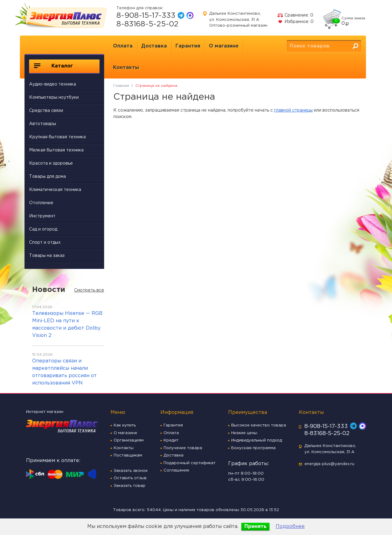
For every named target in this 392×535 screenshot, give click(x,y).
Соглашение (176, 470)
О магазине (224, 46)
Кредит (171, 440)
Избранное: (295, 22)
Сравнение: (295, 15)
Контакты (126, 68)
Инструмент (42, 216)
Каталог (53, 66)
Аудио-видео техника (53, 84)
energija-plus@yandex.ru (329, 464)
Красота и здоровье (51, 163)
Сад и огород (43, 229)
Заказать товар (130, 486)
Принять (255, 527)
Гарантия (188, 46)
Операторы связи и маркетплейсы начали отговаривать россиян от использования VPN (64, 372)
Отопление (41, 203)
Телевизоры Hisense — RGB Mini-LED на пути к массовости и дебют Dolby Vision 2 (67, 325)
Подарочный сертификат (190, 463)
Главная (121, 86)
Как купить (125, 425)
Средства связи (46, 111)
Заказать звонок (131, 471)
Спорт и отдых (45, 243)
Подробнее (290, 527)
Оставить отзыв (130, 478)
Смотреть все (89, 290)
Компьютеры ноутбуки (54, 97)
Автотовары (43, 124)
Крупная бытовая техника (57, 137)
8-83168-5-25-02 (147, 24)
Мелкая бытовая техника (56, 150)
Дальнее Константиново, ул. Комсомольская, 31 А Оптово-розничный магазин (238, 20)
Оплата (123, 46)
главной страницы (293, 110)
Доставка (154, 46)
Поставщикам (128, 455)
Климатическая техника (55, 190)
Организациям (129, 440)
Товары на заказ (47, 256)
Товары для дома (47, 177)
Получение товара (183, 448)
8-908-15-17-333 (146, 16)
